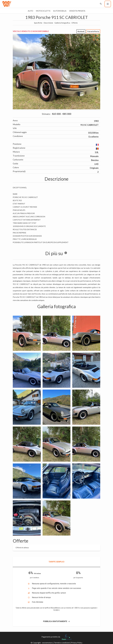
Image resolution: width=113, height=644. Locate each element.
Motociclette (43, 11)
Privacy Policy (77, 643)
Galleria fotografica (62, 23)
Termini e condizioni (62, 643)
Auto (30, 11)
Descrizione (48, 23)
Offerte (75, 23)
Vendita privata (77, 11)
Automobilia (60, 11)
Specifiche (38, 23)
